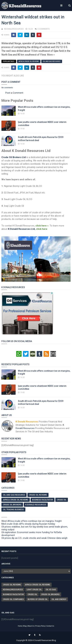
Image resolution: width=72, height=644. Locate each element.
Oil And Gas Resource (52, 61)
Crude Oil (62, 500)
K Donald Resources (36, 505)
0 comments (43, 29)
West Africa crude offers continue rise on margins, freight (32, 521)
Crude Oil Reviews (38, 495)
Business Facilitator (43, 500)
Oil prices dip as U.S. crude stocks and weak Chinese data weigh (34, 538)
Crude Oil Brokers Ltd (14, 157)
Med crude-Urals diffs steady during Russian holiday (28, 524)
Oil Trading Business (13, 510)
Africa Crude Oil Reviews (29, 61)
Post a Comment (14, 93)
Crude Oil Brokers (12, 505)
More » (51, 55)
